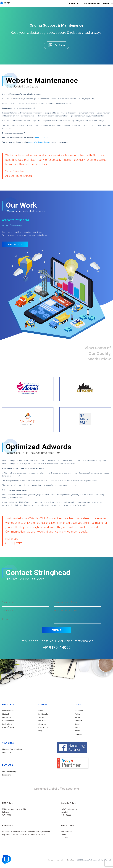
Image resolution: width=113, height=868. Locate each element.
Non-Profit (7, 717)
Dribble (77, 731)
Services (42, 717)
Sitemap (50, 860)
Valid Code (7, 752)
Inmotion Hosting (9, 772)
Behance (78, 734)
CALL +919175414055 (92, 4)
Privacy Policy (60, 860)
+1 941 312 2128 (41, 138)
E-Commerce (8, 721)
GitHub (77, 727)
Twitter (78, 714)
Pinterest (78, 721)
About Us (42, 724)
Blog (40, 731)
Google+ (78, 724)
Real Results (43, 714)
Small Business (8, 711)
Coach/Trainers (9, 727)
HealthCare (7, 724)
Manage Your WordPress (12, 749)
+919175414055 (57, 647)
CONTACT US (74, 4)
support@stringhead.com (38, 142)
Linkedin (78, 717)
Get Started (60, 45)
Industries (42, 721)
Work (41, 711)
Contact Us (43, 727)
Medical (5, 714)
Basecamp (7, 775)
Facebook (79, 711)
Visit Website (15, 244)
